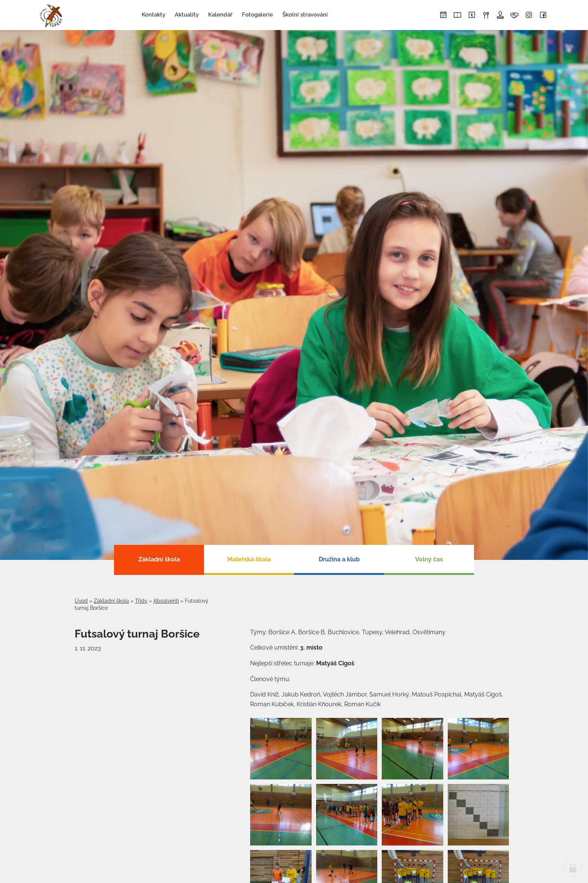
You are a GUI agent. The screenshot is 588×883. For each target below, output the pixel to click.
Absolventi (166, 601)
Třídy (141, 601)
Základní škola (111, 601)
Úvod (81, 601)
